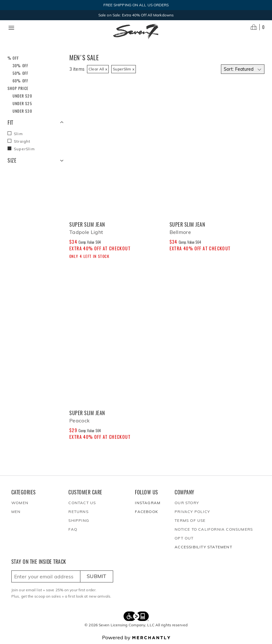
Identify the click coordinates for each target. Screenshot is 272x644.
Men (16, 512)
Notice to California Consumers (214, 529)
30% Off (20, 66)
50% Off (20, 73)
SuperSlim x (124, 69)
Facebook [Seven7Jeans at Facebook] (147, 512)
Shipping (79, 520)
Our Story (187, 503)
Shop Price (18, 88)
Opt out (184, 538)
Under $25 (22, 103)
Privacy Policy (192, 512)
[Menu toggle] (11, 28)
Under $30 (22, 111)
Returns (78, 512)
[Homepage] (136, 32)
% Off (13, 58)
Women (20, 503)
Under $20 (22, 96)
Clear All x (98, 69)
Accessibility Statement (203, 547)
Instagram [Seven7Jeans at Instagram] (148, 503)
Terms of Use (190, 520)
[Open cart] (258, 27)
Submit (97, 576)
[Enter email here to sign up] (46, 576)
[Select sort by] (243, 69)
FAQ (73, 529)
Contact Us (82, 503)
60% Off (20, 81)
